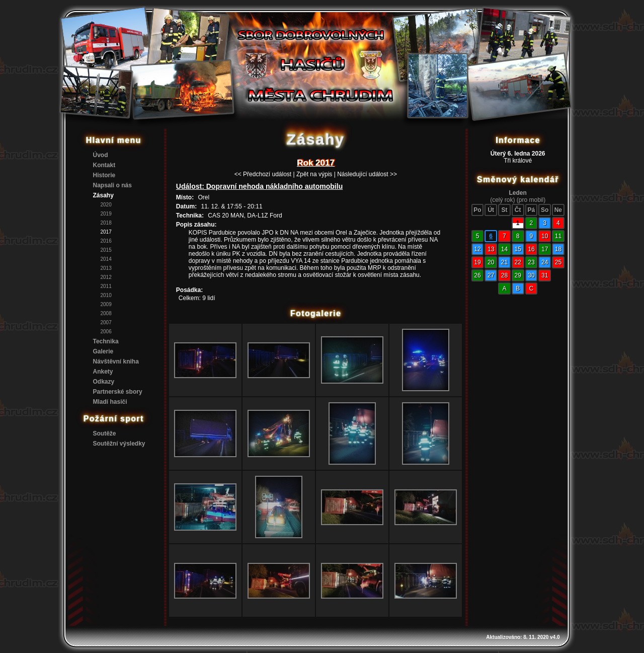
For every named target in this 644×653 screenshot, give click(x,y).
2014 (106, 259)
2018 (106, 223)
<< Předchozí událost (263, 174)
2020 (106, 205)
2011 (106, 286)
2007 (106, 322)
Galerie (103, 351)
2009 (106, 304)
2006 (106, 332)
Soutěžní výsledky (119, 444)
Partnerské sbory (118, 392)
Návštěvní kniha (116, 361)
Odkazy (104, 382)
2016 (106, 241)
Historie (104, 175)
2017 (106, 232)
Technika (106, 341)
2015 (106, 250)
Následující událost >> (367, 174)
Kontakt (104, 165)
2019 (106, 214)
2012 (106, 277)
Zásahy (103, 195)
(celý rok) (502, 200)
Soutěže (105, 433)
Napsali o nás (112, 185)
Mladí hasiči (110, 402)
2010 (106, 295)
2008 (106, 313)
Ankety (103, 372)
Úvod (101, 155)
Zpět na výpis (314, 174)
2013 (106, 268)
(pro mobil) (531, 200)
